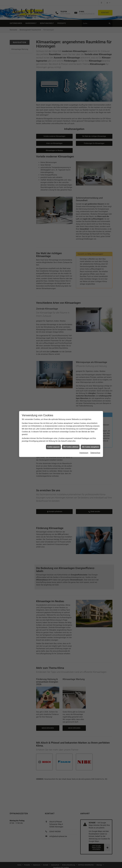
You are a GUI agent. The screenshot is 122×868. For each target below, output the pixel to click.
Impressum (84, 451)
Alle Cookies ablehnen (71, 445)
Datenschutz (95, 451)
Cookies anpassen (53, 445)
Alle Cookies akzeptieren (90, 445)
